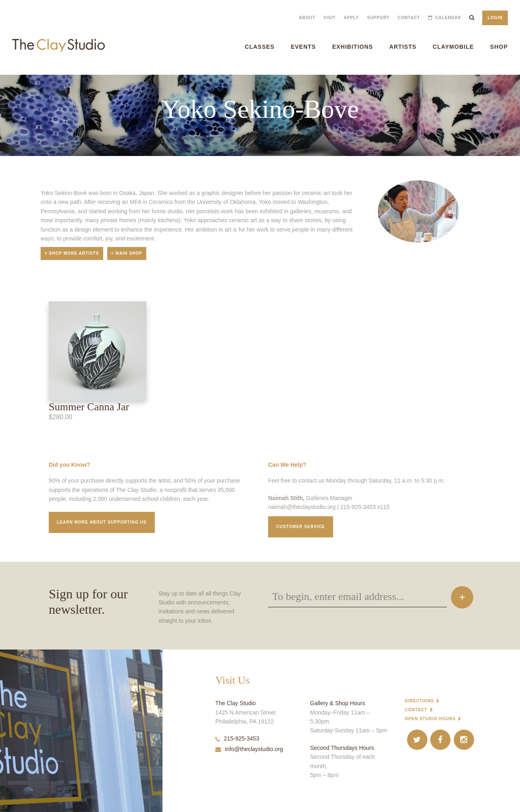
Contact (409, 18)
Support (378, 18)
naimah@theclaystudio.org (302, 507)
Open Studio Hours (430, 719)
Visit (329, 18)
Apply (351, 18)
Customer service (301, 527)
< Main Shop (127, 253)
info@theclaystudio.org (249, 749)
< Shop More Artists (72, 253)
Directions (420, 701)
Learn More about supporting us (102, 522)
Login (495, 18)
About (307, 18)
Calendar (448, 18)
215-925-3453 (237, 738)
